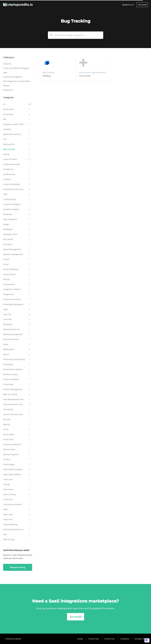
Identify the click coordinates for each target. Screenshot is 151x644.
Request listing (18, 567)
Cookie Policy (109, 639)
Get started (76, 617)
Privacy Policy (94, 639)
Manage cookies (141, 639)
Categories (8, 97)
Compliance (125, 639)
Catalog (80, 639)
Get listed (142, 5)
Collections (9, 57)
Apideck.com (128, 5)
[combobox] (76, 35)
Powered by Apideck (13, 639)
